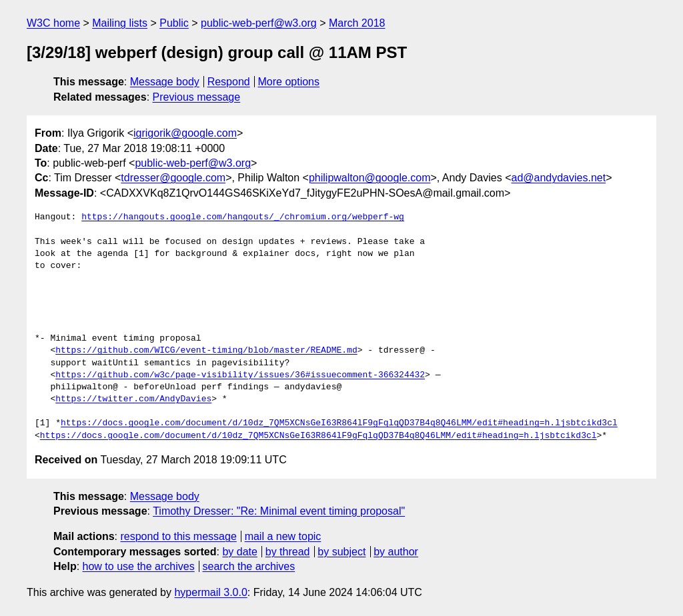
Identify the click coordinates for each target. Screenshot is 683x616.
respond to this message (178, 536)
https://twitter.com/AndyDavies (133, 399)
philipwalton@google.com (370, 178)
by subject (341, 552)
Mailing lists (120, 23)
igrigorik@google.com (185, 133)
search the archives (249, 566)
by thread (288, 552)
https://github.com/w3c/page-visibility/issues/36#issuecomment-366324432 (240, 375)
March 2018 (357, 23)
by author (396, 552)
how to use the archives (139, 566)
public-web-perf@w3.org (259, 23)
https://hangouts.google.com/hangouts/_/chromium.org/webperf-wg (243, 217)
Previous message (197, 97)
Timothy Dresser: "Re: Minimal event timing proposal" (279, 511)
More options (289, 82)
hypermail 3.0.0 (210, 592)
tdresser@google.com (173, 178)
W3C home (53, 23)
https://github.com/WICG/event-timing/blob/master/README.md (206, 351)
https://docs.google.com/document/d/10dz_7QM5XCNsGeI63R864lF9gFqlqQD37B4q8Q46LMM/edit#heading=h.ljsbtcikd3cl (339, 423)
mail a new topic (283, 536)
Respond (229, 82)
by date (239, 552)
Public (174, 23)
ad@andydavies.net (558, 178)
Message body (165, 82)
